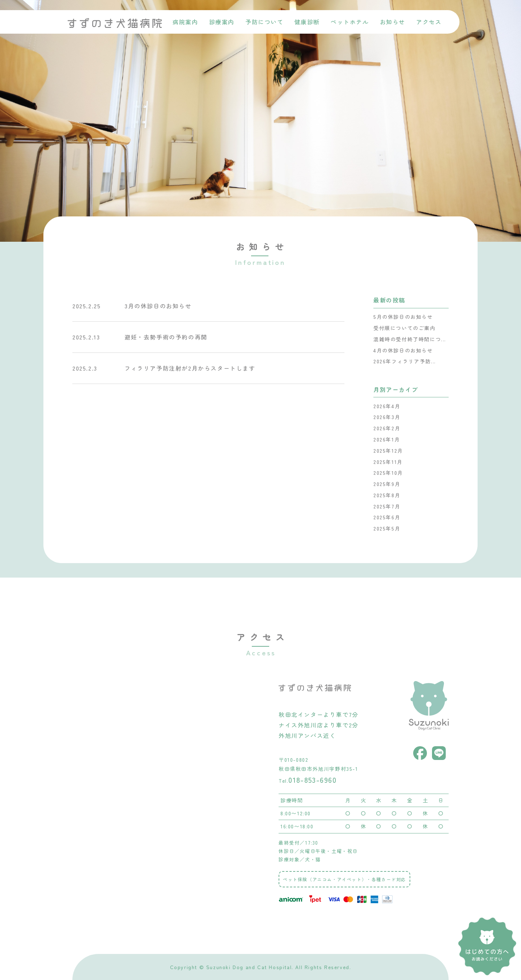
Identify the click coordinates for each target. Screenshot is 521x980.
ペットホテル (350, 22)
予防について (264, 22)
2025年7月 (387, 506)
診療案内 (222, 22)
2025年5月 (387, 528)
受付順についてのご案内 (404, 328)
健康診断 (307, 22)
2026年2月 (387, 428)
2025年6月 (387, 517)
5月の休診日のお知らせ (403, 317)
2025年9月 (387, 484)
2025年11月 (388, 462)
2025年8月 (387, 495)
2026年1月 (387, 439)
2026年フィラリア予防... (405, 361)
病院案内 (185, 22)
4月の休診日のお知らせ (403, 350)
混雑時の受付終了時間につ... (410, 339)
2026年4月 (387, 406)
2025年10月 (388, 473)
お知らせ (393, 22)
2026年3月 (387, 417)
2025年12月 (388, 451)
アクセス (429, 22)
